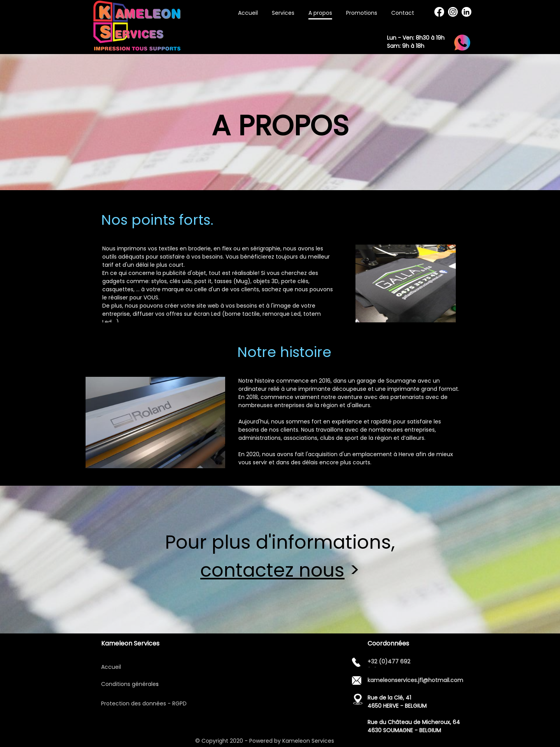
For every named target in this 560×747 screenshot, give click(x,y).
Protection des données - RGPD (144, 703)
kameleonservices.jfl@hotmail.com (415, 680)
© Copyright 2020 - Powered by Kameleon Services (265, 741)
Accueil (111, 667)
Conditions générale (129, 684)
